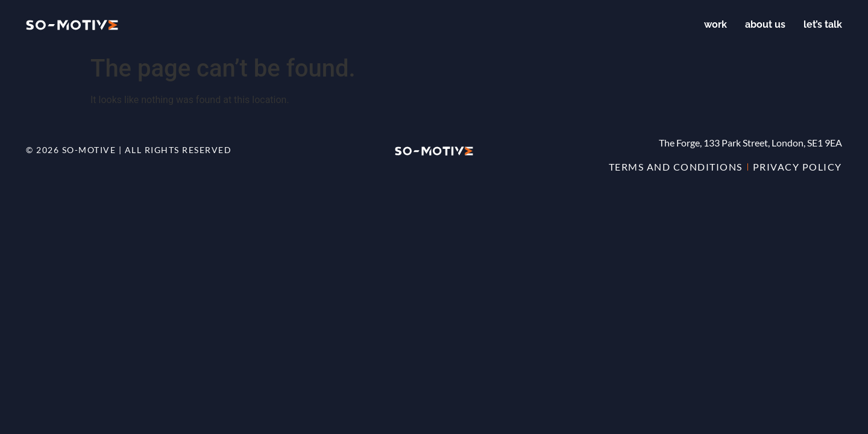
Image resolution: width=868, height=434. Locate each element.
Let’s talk (823, 24)
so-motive (89, 150)
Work (715, 24)
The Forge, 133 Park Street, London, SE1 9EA (750, 143)
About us (765, 24)
